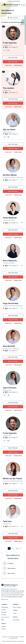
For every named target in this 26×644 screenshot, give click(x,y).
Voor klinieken (16, 620)
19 (17, 548)
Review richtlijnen (17, 607)
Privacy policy (21, 641)
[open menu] (2, 5)
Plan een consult (13, 62)
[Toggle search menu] (22, 5)
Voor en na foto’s (5, 617)
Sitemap (4, 641)
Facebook (4, 629)
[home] (12, 5)
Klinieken (3, 610)
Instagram (4, 626)
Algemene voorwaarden (12, 641)
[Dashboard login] (24, 5)
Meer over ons (5, 599)
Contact (15, 613)
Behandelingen (5, 607)
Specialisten (4, 612)
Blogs (3, 620)
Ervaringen (4, 615)
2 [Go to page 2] (12, 548)
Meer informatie (13, 57)
